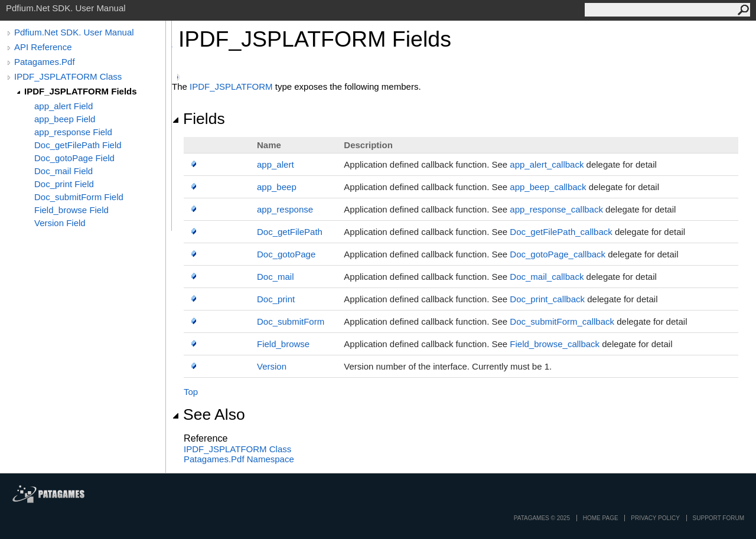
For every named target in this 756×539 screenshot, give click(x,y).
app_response (285, 209)
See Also (208, 414)
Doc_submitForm (291, 321)
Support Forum (718, 518)
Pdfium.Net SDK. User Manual (74, 32)
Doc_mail (276, 277)
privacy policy (655, 518)
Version (272, 366)
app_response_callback (556, 209)
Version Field (60, 223)
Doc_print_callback (547, 299)
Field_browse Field (71, 210)
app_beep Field (65, 119)
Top (191, 392)
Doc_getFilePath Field (78, 145)
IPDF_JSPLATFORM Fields (81, 91)
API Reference (43, 47)
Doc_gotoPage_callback (558, 254)
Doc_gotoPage (286, 254)
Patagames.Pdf (45, 62)
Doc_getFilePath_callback (561, 232)
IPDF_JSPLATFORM (231, 86)
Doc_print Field (64, 184)
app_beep (277, 187)
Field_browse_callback (555, 344)
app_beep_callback (548, 187)
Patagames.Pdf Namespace (239, 459)
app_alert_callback (547, 164)
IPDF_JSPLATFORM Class (68, 76)
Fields (198, 119)
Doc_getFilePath (290, 232)
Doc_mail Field (63, 171)
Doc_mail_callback (547, 277)
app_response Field (73, 132)
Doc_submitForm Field (79, 197)
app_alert (276, 164)
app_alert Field (63, 106)
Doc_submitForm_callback (562, 321)
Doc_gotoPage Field (74, 158)
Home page (601, 518)
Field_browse (283, 344)
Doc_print (276, 299)
